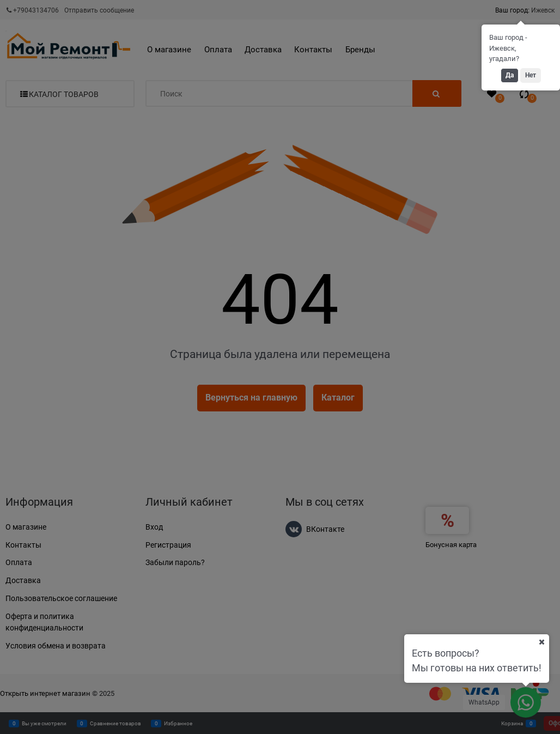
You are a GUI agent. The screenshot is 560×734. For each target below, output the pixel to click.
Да (510, 75)
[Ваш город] (541, 642)
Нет (531, 75)
